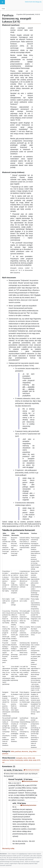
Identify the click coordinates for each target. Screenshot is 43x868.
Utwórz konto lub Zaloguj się (33, 2)
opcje (35, 760)
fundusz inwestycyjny (16, 760)
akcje (31, 760)
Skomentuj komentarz (31, 770)
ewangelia (19, 758)
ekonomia (25, 751)
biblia (13, 751)
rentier (30, 758)
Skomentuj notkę (8, 848)
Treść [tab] (3, 9)
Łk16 (39, 760)
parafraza (18, 751)
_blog (30, 751)
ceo (3, 762)
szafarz (26, 760)
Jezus (25, 758)
